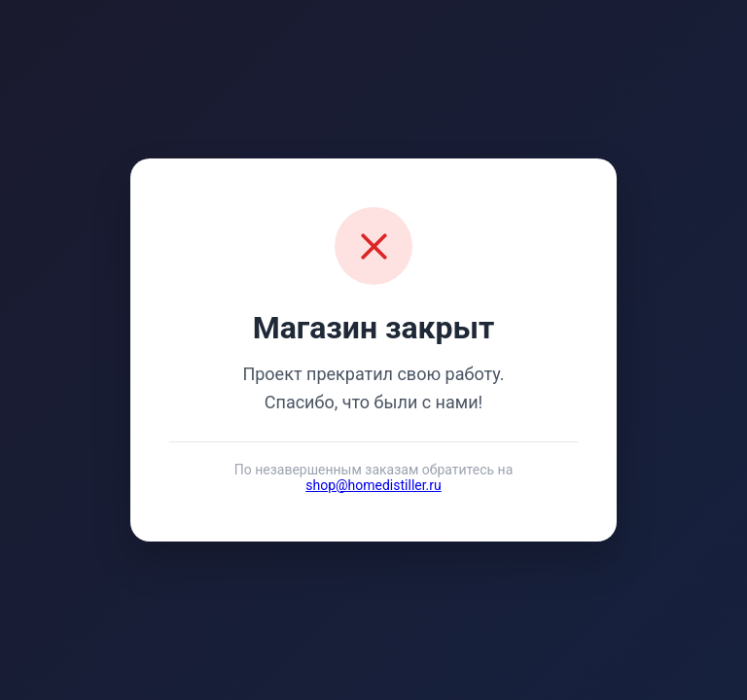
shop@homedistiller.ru (373, 485)
